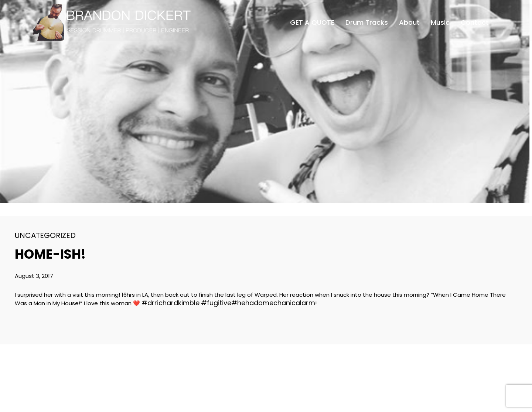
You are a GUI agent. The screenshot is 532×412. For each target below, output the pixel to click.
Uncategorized (45, 235)
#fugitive (216, 303)
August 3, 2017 (34, 276)
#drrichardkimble (170, 303)
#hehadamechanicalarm (273, 303)
